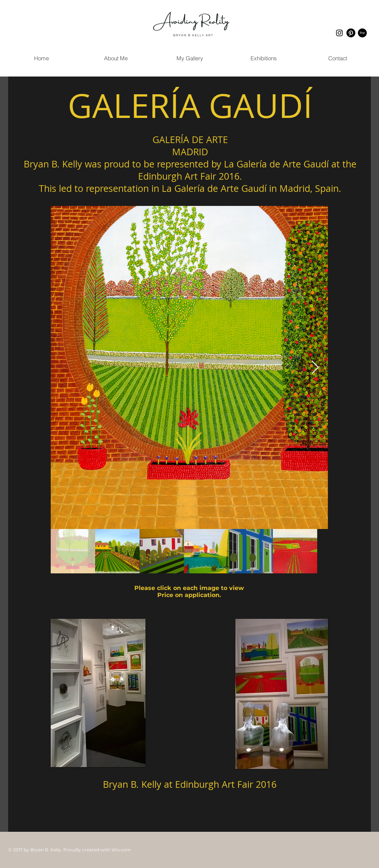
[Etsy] (362, 33)
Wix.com (121, 850)
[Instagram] (339, 33)
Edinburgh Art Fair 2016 (226, 784)
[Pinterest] (351, 33)
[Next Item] (315, 368)
